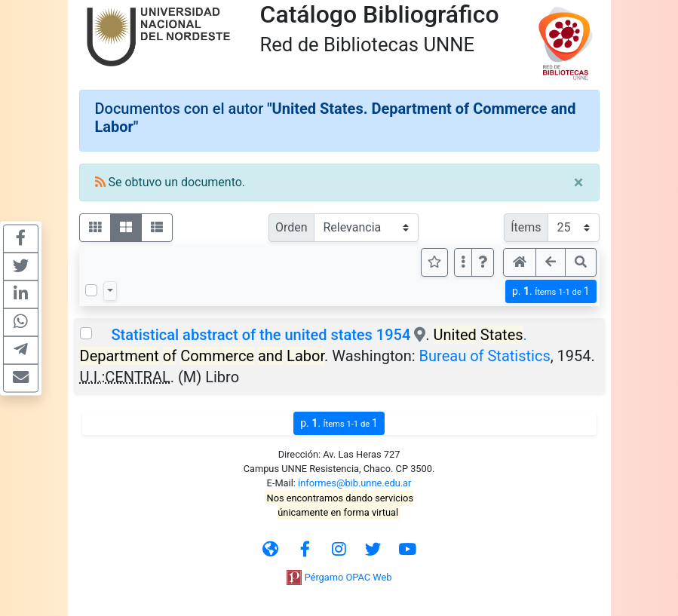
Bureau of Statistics (485, 356)
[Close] (579, 182)
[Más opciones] (463, 262)
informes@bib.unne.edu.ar (354, 483)
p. (551, 291)
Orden (291, 227)
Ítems (526, 227)
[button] (483, 262)
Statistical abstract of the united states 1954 (261, 335)
